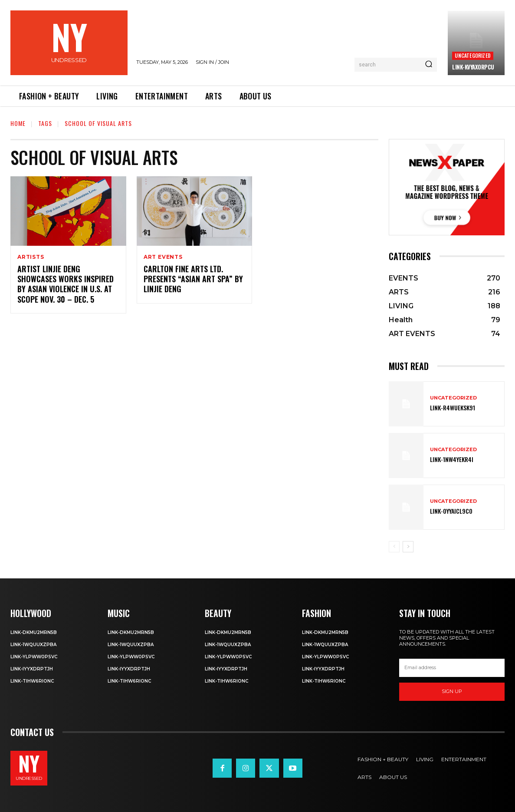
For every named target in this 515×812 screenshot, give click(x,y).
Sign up (452, 691)
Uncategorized (473, 55)
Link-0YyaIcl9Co (451, 511)
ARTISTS (31, 257)
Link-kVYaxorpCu (473, 67)
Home (18, 123)
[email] (452, 668)
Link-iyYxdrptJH (32, 669)
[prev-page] (394, 547)
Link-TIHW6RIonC (32, 681)
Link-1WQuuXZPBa (33, 645)
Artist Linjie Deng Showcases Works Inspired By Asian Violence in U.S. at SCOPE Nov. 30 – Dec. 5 (66, 284)
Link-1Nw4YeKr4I (452, 459)
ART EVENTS (163, 257)
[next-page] (408, 547)
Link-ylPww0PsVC (34, 657)
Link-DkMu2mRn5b (34, 632)
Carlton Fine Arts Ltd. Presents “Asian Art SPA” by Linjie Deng (193, 279)
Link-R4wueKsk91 (453, 408)
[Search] (429, 65)
